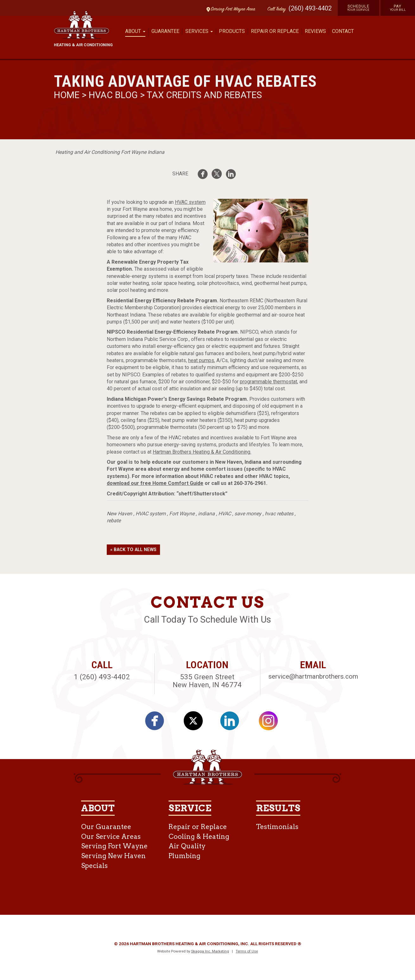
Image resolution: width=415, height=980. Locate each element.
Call (275, 9)
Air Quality (187, 846)
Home (68, 95)
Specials (94, 866)
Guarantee (165, 31)
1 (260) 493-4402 (102, 677)
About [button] (135, 31)
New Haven (119, 514)
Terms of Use (247, 951)
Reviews (315, 31)
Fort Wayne (182, 514)
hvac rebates (279, 514)
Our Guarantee (106, 827)
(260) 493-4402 (310, 8)
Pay (398, 8)
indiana (206, 514)
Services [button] (199, 31)
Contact (343, 31)
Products (232, 31)
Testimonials (277, 827)
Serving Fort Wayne (114, 846)
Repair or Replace (275, 31)
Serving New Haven (113, 856)
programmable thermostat (268, 382)
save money (248, 514)
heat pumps (201, 360)
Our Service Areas (111, 836)
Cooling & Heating (199, 836)
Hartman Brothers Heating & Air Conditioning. (202, 452)
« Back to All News (133, 550)
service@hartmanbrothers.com (313, 676)
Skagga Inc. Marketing (210, 951)
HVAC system (190, 202)
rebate (114, 521)
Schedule (358, 8)
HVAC (225, 514)
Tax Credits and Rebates (204, 95)
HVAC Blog (113, 95)
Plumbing (185, 856)
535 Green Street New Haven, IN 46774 (207, 681)
